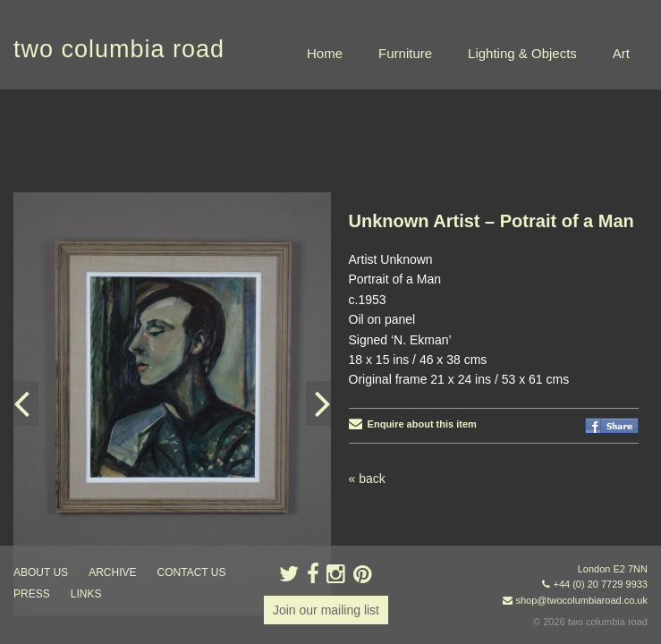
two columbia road (119, 49)
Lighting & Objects (522, 53)
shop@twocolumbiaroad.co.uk (581, 600)
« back (367, 389)
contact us (192, 572)
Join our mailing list (326, 610)
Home (325, 53)
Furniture (405, 53)
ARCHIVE (112, 572)
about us (41, 572)
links (86, 594)
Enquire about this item (413, 335)
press (32, 594)
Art (621, 53)
